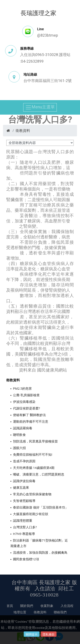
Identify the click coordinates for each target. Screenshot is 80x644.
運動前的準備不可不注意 (31, 421)
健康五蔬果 (21, 487)
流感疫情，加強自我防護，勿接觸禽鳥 (40, 552)
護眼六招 (19, 448)
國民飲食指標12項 (26, 559)
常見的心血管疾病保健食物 (32, 494)
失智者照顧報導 (24, 501)
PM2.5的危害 (23, 388)
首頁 (10, 606)
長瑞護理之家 (38, 13)
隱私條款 (49, 634)
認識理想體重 (23, 520)
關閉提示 (32, 634)
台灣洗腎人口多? (25, 527)
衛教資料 (23, 130)
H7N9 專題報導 (24, 534)
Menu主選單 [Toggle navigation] (40, 107)
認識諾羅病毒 (23, 428)
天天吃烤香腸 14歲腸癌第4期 (34, 468)
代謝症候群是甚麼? (26, 408)
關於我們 (27, 606)
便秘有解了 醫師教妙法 (29, 415)
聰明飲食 (19, 435)
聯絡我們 (60, 612)
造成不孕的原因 (24, 461)
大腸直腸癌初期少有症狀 (31, 514)
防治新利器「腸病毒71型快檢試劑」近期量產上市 (39, 543)
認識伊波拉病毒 (24, 481)
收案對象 (47, 606)
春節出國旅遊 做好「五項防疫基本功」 (41, 507)
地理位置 (20, 612)
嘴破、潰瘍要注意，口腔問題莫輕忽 (39, 474)
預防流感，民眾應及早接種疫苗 (35, 441)
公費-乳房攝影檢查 (26, 395)
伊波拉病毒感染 (24, 402)
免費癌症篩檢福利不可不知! (33, 454)
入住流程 (67, 606)
